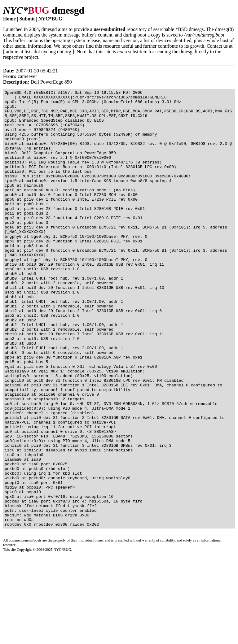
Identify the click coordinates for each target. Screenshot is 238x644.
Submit (27, 19)
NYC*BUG (50, 19)
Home (9, 19)
